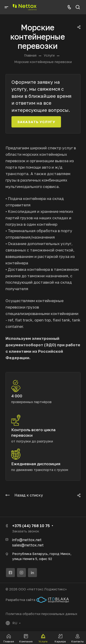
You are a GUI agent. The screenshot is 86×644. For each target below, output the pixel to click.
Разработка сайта (37, 600)
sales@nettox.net (28, 545)
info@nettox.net (27, 540)
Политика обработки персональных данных (41, 614)
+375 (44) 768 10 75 (31, 526)
